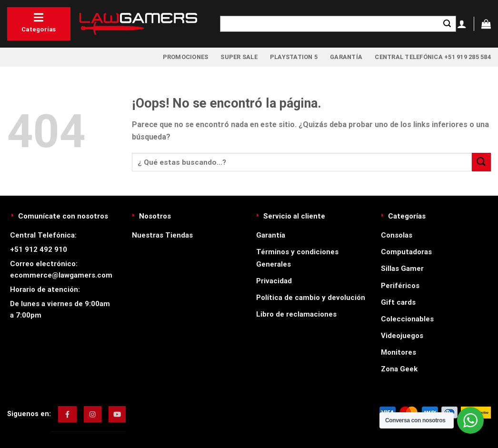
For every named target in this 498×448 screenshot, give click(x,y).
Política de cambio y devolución (311, 298)
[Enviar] (447, 24)
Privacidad (274, 281)
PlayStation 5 (294, 57)
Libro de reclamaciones (296, 314)
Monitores (398, 352)
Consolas (397, 235)
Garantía (346, 57)
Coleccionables (407, 319)
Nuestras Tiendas (162, 235)
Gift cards (398, 302)
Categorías (39, 22)
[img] (67, 414)
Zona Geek (399, 369)
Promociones (186, 57)
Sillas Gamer (402, 269)
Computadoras (406, 252)
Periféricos (400, 286)
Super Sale (239, 57)
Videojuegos (402, 336)
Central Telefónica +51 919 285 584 (433, 57)
